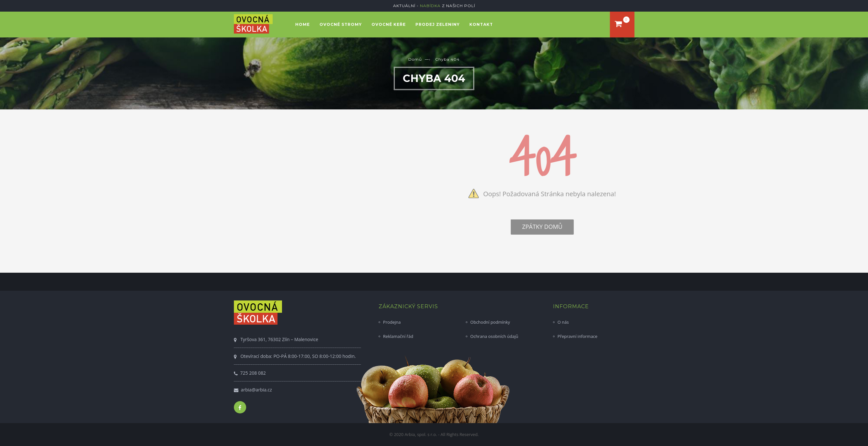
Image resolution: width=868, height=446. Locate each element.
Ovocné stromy (341, 24)
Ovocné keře (389, 24)
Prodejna (392, 322)
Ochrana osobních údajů (494, 336)
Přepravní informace (578, 336)
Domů (415, 59)
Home (303, 24)
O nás (563, 322)
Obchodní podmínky (490, 322)
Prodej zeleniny (438, 24)
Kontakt (481, 24)
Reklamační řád (398, 336)
